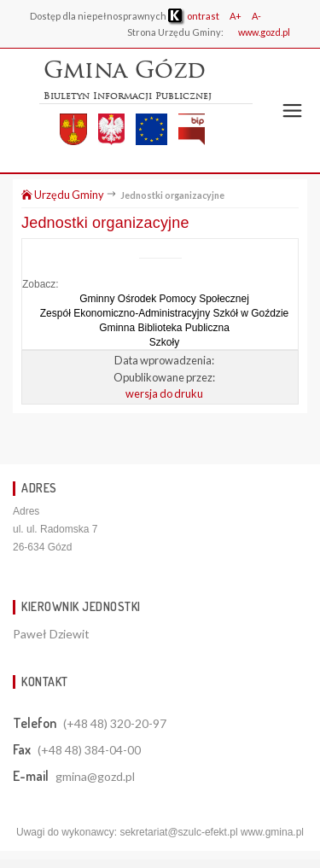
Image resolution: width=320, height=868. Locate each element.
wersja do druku (164, 393)
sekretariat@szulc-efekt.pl (178, 832)
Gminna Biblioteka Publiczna (164, 328)
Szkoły (164, 342)
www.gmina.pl (272, 832)
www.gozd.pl (264, 32)
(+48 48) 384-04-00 (89, 750)
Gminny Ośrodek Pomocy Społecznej (164, 299)
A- (256, 16)
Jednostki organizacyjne (105, 223)
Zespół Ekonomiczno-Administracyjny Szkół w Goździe (164, 313)
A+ (236, 16)
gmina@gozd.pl (95, 776)
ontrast (194, 16)
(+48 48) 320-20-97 (115, 723)
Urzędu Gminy (63, 195)
